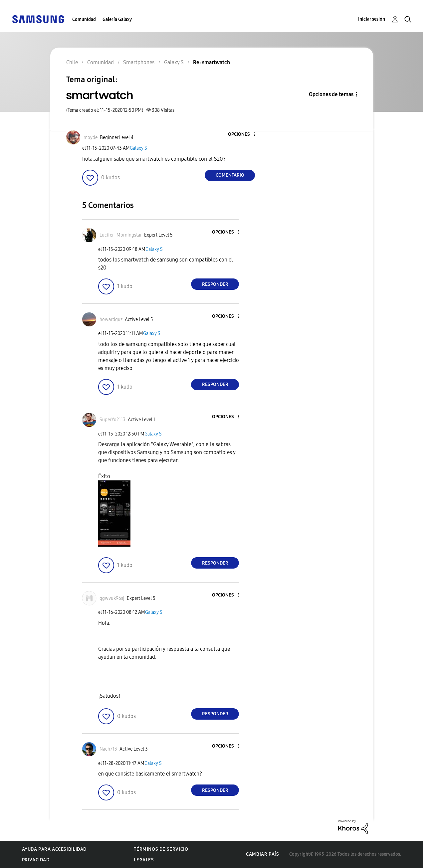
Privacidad (36, 860)
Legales (144, 860)
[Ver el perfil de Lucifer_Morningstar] (121, 235)
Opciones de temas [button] (331, 94)
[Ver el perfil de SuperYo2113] (112, 420)
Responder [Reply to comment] (215, 284)
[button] (244, 135)
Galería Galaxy (117, 19)
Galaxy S (138, 148)
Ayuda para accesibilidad (54, 849)
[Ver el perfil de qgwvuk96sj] (112, 598)
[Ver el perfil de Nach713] (108, 749)
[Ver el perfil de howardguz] (111, 320)
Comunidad (84, 19)
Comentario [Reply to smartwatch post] (230, 175)
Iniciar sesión (372, 19)
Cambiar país (262, 854)
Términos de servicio (161, 849)
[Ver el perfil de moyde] (91, 138)
